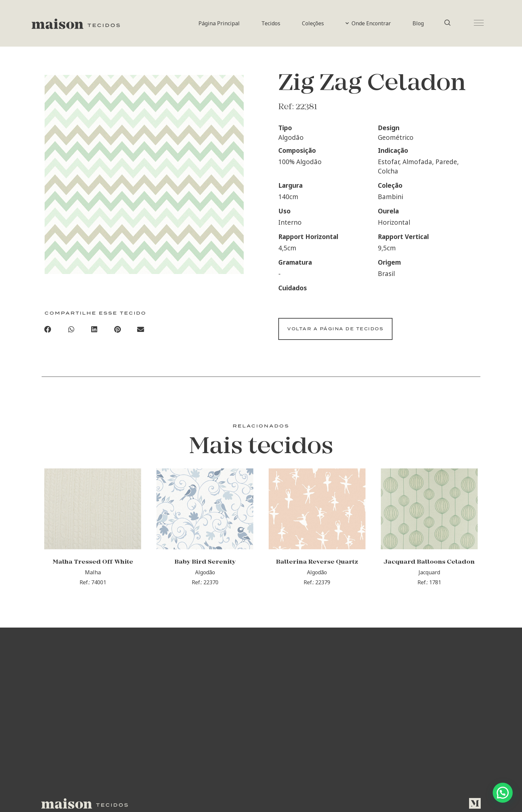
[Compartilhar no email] (141, 331)
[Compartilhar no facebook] (48, 331)
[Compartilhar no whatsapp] (71, 331)
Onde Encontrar (368, 23)
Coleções (313, 23)
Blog (418, 23)
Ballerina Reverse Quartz (317, 570)
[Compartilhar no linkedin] (95, 331)
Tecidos (271, 23)
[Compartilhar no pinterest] (118, 331)
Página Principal (219, 23)
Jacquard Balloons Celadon (429, 570)
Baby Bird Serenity (205, 570)
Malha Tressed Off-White (93, 570)
